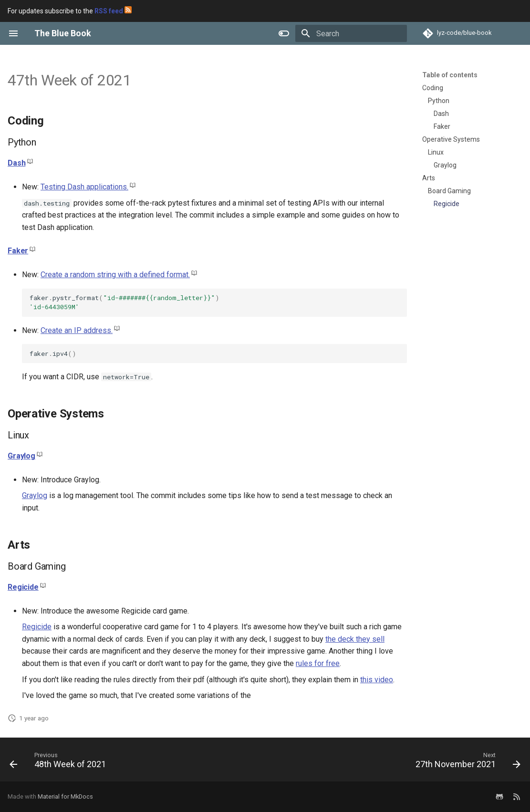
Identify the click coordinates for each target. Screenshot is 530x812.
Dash (16, 163)
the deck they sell (355, 639)
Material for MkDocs (65, 796)
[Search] (351, 33)
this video (377, 680)
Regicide (23, 587)
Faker (18, 251)
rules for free (318, 663)
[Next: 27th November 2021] (466, 762)
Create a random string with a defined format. (115, 275)
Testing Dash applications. (84, 187)
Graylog (21, 456)
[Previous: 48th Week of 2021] (60, 762)
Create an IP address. (77, 330)
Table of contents (450, 75)
